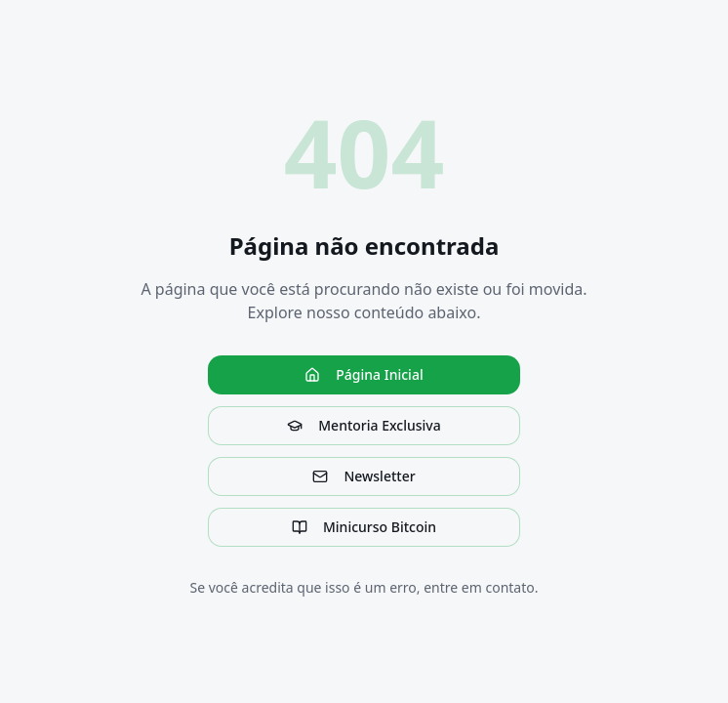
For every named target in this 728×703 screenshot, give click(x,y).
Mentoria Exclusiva (364, 425)
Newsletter (364, 476)
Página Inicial (364, 374)
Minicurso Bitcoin (364, 527)
